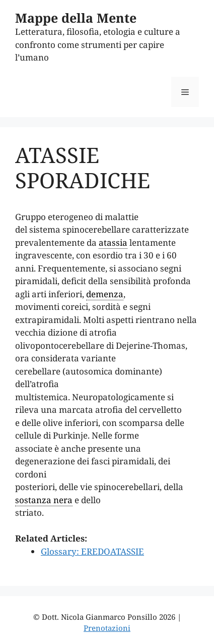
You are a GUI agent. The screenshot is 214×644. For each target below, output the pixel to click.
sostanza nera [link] (44, 500)
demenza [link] (105, 294)
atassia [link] (113, 243)
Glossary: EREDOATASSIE (92, 551)
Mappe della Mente (76, 18)
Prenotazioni (107, 628)
